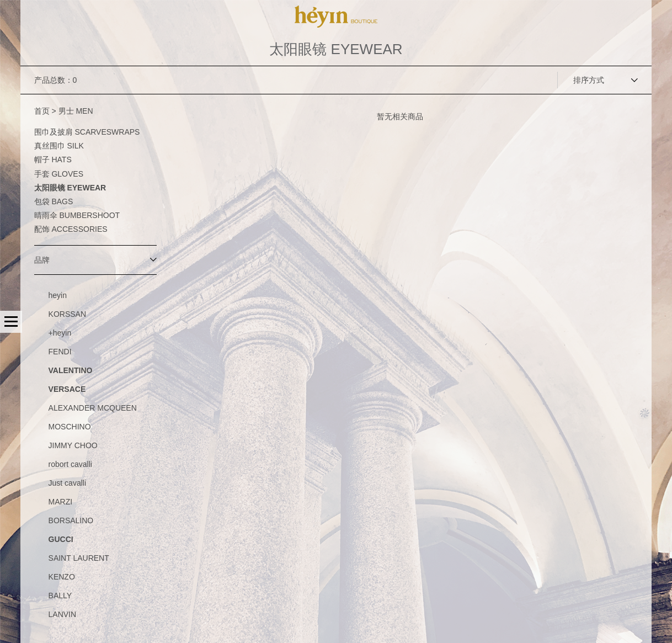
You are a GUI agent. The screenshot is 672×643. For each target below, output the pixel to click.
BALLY (60, 596)
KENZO (62, 577)
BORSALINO (71, 520)
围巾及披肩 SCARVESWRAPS (87, 132)
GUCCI (61, 539)
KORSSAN (67, 314)
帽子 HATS (53, 160)
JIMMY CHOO (73, 445)
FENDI (60, 352)
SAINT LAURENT (79, 558)
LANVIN (63, 614)
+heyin (60, 333)
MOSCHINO (70, 427)
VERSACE (67, 389)
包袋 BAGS (54, 201)
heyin (58, 295)
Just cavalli (67, 483)
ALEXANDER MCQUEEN (93, 408)
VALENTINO (71, 370)
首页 (42, 111)
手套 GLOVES (59, 174)
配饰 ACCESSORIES (71, 229)
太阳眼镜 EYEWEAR (70, 188)
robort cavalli (70, 464)
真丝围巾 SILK (59, 146)
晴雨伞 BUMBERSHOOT (77, 215)
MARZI (61, 502)
